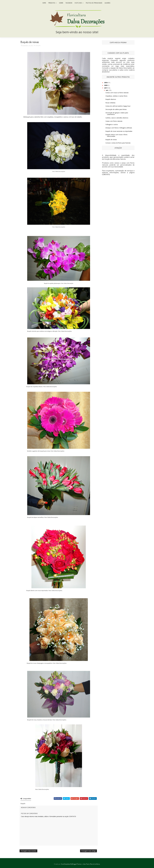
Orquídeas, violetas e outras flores (116, 96)
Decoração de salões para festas (116, 109)
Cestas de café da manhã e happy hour (118, 106)
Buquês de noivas (111, 140)
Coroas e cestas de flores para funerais (118, 143)
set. (107, 90)
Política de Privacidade (94, 3)
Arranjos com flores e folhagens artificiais (119, 128)
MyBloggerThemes (76, 864)
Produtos (52, 3)
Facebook (69, 3)
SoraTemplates (66, 864)
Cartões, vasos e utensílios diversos (117, 118)
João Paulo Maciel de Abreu (91, 864)
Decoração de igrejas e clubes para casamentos (117, 114)
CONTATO (106, 174)
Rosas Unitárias (110, 103)
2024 (106, 83)
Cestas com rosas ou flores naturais (117, 93)
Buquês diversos (111, 99)
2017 (106, 88)
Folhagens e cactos (112, 124)
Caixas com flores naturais (114, 121)
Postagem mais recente (28, 851)
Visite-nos (78, 3)
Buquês (38, 45)
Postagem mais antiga (88, 851)
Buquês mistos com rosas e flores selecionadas (116, 135)
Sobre (61, 3)
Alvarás (108, 3)
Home (44, 3)
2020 (106, 85)
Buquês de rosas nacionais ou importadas (119, 131)
